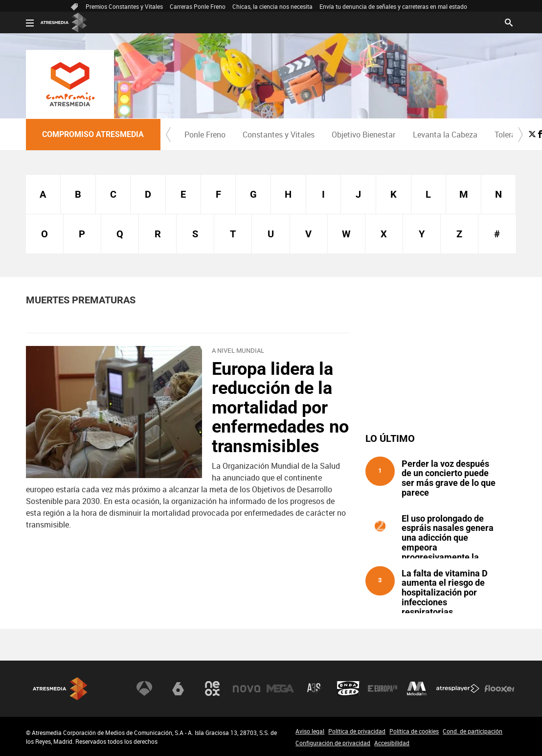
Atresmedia (60, 689)
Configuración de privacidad (333, 743)
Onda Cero (348, 688)
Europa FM (383, 688)
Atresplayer (458, 688)
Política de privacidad (357, 731)
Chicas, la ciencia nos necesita (272, 6)
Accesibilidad (392, 743)
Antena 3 (144, 688)
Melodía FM (417, 688)
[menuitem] (205, 135)
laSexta (178, 688)
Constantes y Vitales (279, 135)
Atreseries (315, 688)
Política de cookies (414, 731)
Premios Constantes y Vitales (124, 6)
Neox (212, 688)
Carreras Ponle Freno (198, 6)
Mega (280, 688)
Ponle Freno (205, 135)
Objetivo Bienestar (363, 135)
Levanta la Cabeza (445, 135)
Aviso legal (310, 731)
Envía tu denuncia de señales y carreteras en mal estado (393, 6)
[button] (168, 135)
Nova (247, 688)
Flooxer (499, 688)
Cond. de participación (473, 731)
